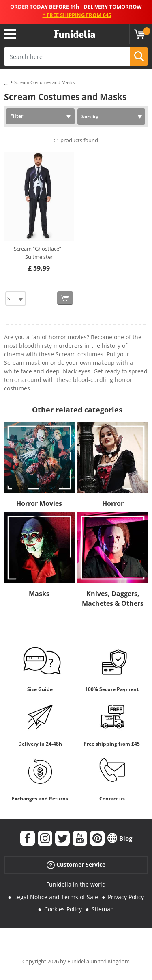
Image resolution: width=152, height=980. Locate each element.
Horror (113, 503)
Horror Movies (39, 503)
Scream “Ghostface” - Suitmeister (39, 253)
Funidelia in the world (76, 884)
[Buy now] (65, 298)
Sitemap (103, 909)
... (6, 83)
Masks (39, 594)
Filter (17, 116)
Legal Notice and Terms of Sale (56, 897)
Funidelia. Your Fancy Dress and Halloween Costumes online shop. (75, 34)
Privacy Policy (126, 897)
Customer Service (76, 865)
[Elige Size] (16, 298)
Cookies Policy (63, 909)
